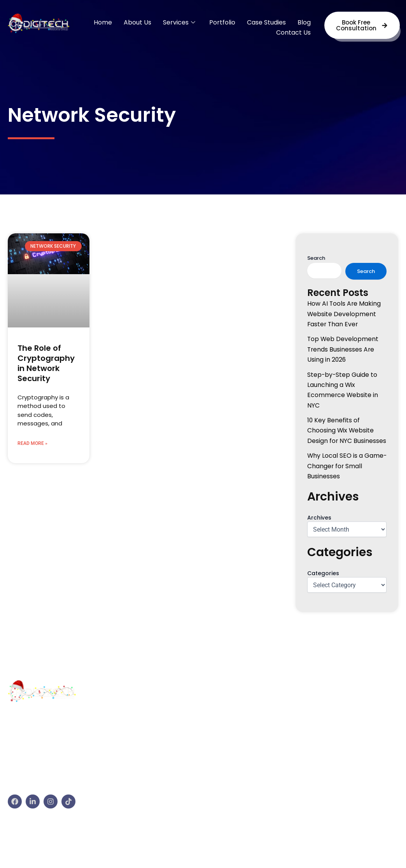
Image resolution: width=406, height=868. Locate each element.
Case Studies (266, 22)
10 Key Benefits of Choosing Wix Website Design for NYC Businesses (347, 430)
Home (103, 22)
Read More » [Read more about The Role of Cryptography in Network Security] (32, 443)
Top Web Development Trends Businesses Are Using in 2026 (343, 349)
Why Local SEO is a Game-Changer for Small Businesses (346, 466)
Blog (304, 22)
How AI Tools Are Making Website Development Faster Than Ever (344, 314)
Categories (323, 573)
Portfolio (222, 22)
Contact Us (293, 32)
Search (316, 258)
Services (179, 22)
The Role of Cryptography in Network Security (46, 363)
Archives (319, 518)
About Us (137, 22)
